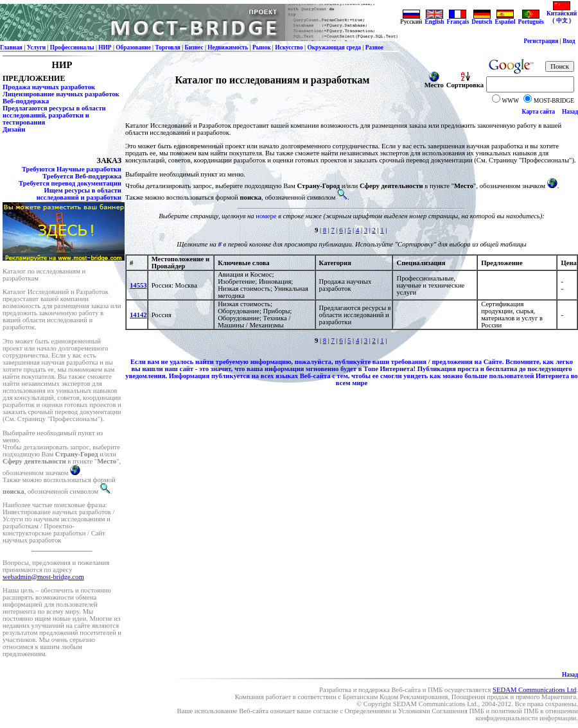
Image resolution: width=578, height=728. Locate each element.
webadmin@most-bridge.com (43, 577)
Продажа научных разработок (49, 87)
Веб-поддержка (26, 101)
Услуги (37, 48)
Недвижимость (228, 48)
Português (531, 19)
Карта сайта (539, 112)
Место (434, 82)
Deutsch (482, 19)
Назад (570, 112)
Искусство (289, 48)
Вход (569, 41)
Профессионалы (72, 48)
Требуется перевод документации (70, 183)
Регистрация (541, 41)
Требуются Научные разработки (72, 169)
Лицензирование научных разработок (61, 94)
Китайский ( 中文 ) (562, 14)
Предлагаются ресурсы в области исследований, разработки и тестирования (54, 115)
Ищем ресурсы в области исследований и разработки (79, 194)
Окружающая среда (334, 48)
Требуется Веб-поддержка (82, 176)
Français (458, 19)
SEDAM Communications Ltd (534, 690)
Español (505, 19)
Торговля (168, 48)
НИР (105, 48)
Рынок (261, 48)
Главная (11, 48)
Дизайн (14, 129)
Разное (374, 48)
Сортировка (465, 82)
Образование (133, 48)
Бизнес (194, 48)
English (434, 19)
